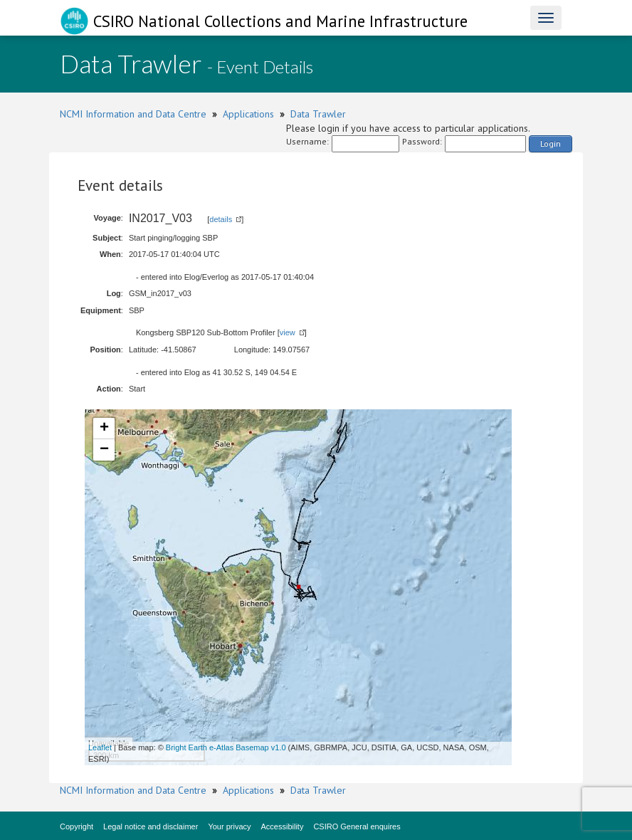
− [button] (104, 450)
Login (551, 143)
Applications (248, 114)
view (288, 332)
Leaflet (100, 747)
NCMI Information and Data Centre (133, 114)
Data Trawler (318, 114)
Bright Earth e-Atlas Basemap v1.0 (226, 747)
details (221, 219)
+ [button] (104, 429)
